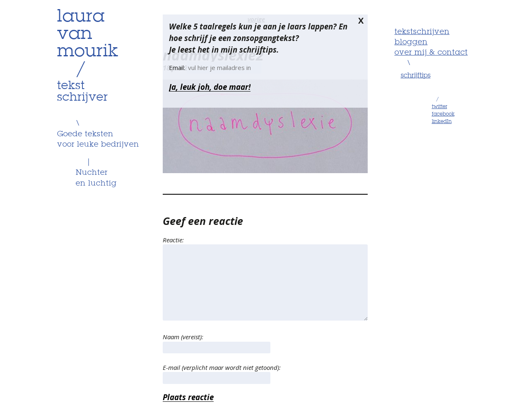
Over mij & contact (431, 53)
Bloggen (411, 42)
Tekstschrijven (422, 32)
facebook (443, 114)
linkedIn (442, 122)
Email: (178, 68)
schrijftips (416, 76)
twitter (440, 107)
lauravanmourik (88, 34)
